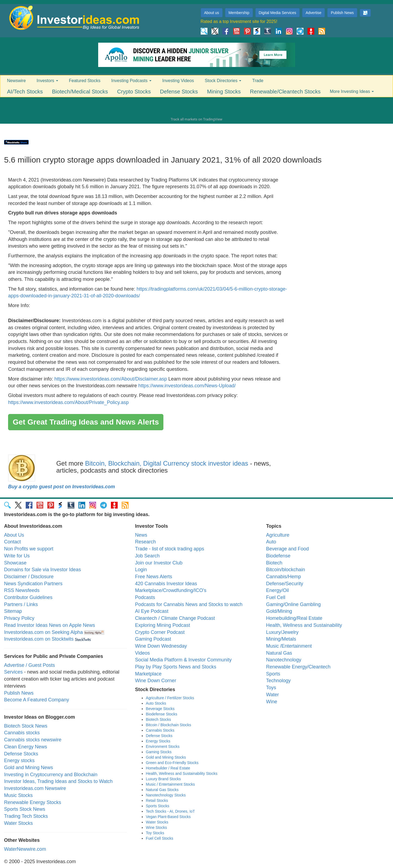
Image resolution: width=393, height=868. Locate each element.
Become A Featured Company (37, 700)
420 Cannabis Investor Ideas (166, 584)
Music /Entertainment (289, 646)
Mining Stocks (224, 92)
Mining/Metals (281, 639)
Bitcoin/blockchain (286, 570)
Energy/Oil (278, 590)
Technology (278, 681)
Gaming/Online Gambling (293, 604)
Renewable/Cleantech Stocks (285, 92)
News (141, 535)
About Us (14, 535)
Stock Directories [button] (223, 81)
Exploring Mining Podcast (162, 625)
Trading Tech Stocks (26, 816)
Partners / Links (21, 604)
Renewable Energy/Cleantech (298, 667)
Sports (273, 674)
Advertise (313, 13)
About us (212, 13)
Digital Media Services (278, 13)
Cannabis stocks (22, 733)
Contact (12, 542)
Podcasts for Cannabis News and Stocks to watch (189, 604)
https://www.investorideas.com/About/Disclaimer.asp (111, 379)
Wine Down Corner (156, 681)
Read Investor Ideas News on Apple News (49, 625)
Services (13, 672)
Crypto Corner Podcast (160, 632)
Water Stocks (18, 823)
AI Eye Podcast (152, 611)
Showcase (15, 563)
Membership (239, 13)
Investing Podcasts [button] (131, 81)
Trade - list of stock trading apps (169, 549)
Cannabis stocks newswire (33, 740)
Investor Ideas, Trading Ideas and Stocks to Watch (58, 781)
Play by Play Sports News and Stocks (176, 667)
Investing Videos (178, 81)
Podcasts (145, 597)
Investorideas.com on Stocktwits (39, 639)
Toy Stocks (155, 833)
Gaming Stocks (159, 752)
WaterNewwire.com (25, 849)
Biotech (274, 563)
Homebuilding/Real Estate (294, 618)
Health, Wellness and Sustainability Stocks (181, 773)
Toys (271, 688)
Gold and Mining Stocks (166, 757)
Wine (272, 702)
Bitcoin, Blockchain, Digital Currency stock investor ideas (167, 463)
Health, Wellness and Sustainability (304, 625)
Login (141, 570)
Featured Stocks (85, 81)
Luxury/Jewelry (282, 632)
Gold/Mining (279, 611)
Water (273, 695)
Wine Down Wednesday (161, 646)
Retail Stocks (157, 800)
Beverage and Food (288, 549)
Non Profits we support (29, 549)
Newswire (16, 81)
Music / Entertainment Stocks (170, 784)
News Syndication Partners (33, 584)
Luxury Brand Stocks (163, 779)
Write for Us (17, 556)
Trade (258, 81)
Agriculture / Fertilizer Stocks (170, 698)
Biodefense (278, 556)
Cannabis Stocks (160, 730)
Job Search (147, 556)
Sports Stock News (25, 809)
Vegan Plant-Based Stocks (168, 817)
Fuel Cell (276, 597)
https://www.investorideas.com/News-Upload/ (187, 386)
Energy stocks (19, 761)
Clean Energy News (26, 747)
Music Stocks (18, 795)
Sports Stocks (157, 806)
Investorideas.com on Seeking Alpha (43, 632)
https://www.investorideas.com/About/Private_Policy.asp (68, 402)
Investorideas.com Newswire (35, 788)
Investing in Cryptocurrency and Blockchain (51, 775)
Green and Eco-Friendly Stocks (172, 763)
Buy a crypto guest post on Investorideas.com (62, 487)
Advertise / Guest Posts (29, 665)
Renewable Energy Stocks (33, 802)
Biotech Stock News (26, 726)
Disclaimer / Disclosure (29, 577)
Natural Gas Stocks (162, 790)
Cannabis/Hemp (284, 577)
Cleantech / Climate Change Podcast (175, 618)
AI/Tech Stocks (25, 92)
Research (145, 542)
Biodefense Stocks (161, 714)
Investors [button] (47, 81)
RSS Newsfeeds (22, 590)
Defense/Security (285, 584)
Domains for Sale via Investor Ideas (42, 570)
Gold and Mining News (29, 768)
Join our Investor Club (159, 563)
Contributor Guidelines (28, 597)
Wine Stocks (156, 827)
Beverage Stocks (160, 709)
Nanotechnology (284, 660)
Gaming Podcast (153, 639)
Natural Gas (279, 653)
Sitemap (13, 611)
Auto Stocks (156, 703)
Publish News (342, 13)
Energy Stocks (158, 741)
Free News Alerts (153, 577)
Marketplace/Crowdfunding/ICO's (171, 590)
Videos (142, 653)
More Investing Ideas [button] (352, 91)
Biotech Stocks (158, 719)
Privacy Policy (19, 618)
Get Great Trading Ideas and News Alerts (86, 422)
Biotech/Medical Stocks (80, 92)
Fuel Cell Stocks (159, 838)
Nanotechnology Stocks (166, 795)
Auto (271, 542)
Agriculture (278, 535)
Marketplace (148, 674)
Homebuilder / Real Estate (168, 768)
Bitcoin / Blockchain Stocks (168, 725)
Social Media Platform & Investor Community (183, 660)
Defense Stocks (179, 92)
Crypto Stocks (134, 92)
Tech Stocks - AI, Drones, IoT (170, 811)
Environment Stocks (163, 746)
